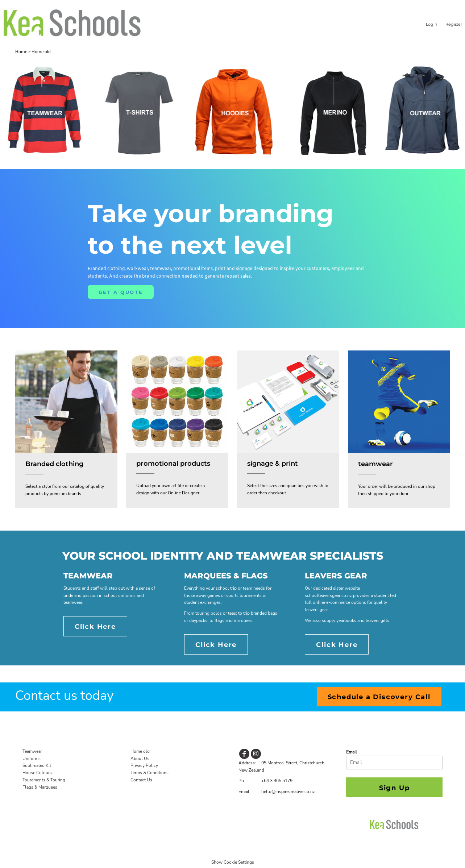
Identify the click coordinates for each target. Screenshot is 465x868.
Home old (140, 751)
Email (352, 752)
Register (454, 24)
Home (21, 52)
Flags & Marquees (40, 787)
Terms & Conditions (150, 773)
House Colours (37, 773)
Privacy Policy (144, 765)
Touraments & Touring (44, 780)
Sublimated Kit (37, 765)
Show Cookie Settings (233, 862)
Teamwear (32, 751)
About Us (140, 759)
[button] (66, 402)
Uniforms (32, 759)
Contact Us (141, 780)
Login (431, 24)
